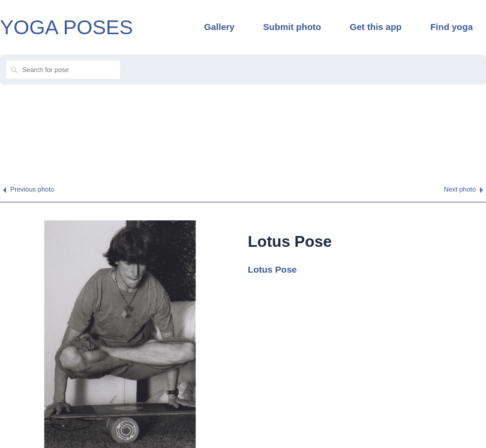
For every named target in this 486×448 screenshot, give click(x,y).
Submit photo (292, 27)
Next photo (460, 189)
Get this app (376, 27)
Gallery (219, 27)
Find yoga (451, 27)
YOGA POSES (67, 27)
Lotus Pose (272, 269)
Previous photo (32, 189)
